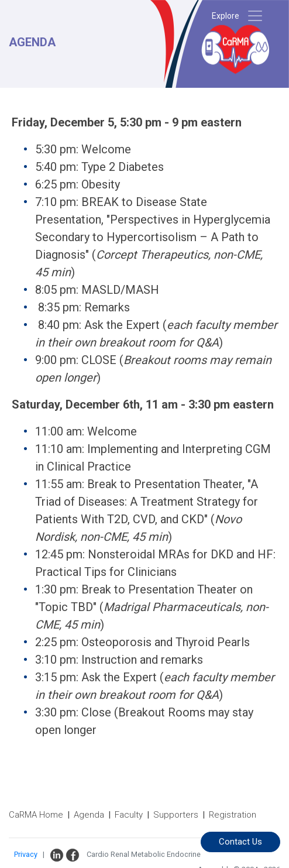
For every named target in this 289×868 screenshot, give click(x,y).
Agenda (89, 815)
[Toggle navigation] (255, 16)
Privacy (26, 854)
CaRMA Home (36, 815)
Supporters (176, 815)
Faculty (129, 815)
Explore (226, 16)
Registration (233, 815)
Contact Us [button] (240, 842)
